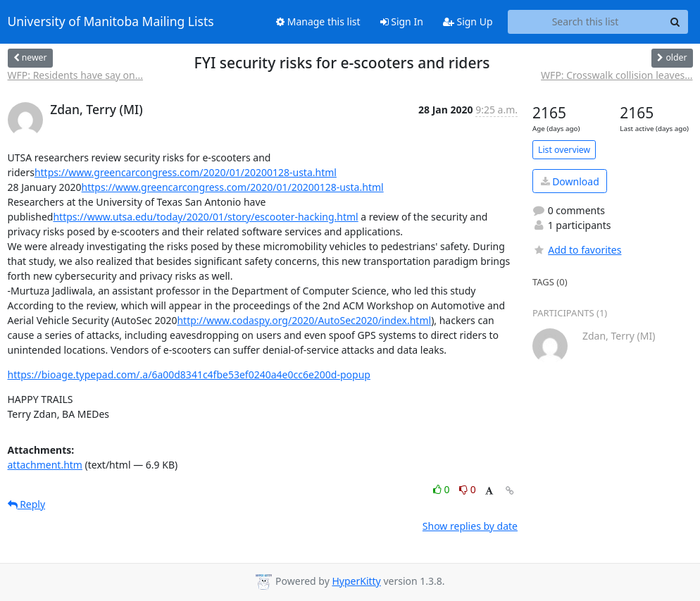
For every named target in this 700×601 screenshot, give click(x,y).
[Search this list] (586, 22)
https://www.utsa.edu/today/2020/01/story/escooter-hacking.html (205, 217)
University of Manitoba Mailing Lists (111, 22)
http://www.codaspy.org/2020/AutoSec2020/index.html (304, 320)
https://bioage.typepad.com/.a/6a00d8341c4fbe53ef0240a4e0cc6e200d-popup (189, 374)
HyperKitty (356, 581)
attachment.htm (45, 465)
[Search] (675, 22)
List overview (564, 150)
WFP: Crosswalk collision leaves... (617, 75)
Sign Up (468, 21)
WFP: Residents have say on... (76, 75)
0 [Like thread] (443, 489)
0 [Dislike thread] (468, 489)
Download (570, 181)
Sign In (402, 21)
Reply (27, 504)
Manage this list (318, 21)
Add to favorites (577, 250)
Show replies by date (470, 526)
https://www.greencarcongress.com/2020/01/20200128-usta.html (186, 172)
